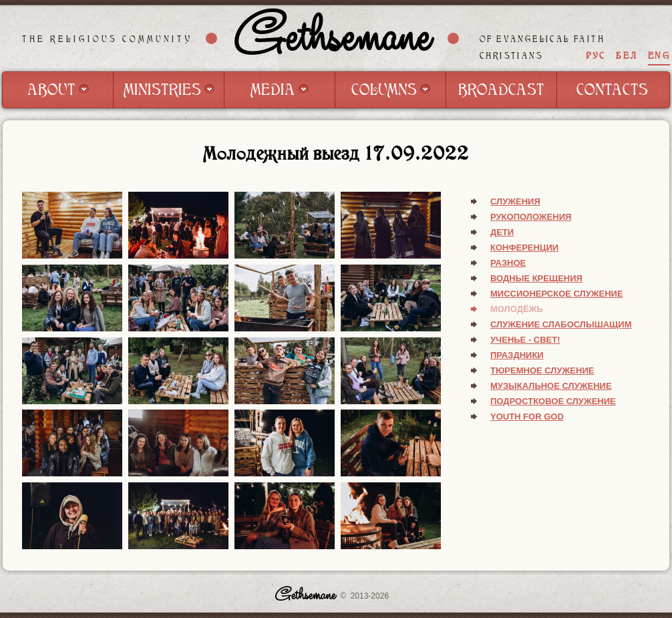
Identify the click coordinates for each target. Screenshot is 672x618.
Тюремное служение (542, 370)
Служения (515, 201)
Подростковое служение (553, 401)
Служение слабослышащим (561, 324)
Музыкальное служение (551, 386)
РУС (596, 56)
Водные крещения (536, 278)
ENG (659, 56)
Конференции (524, 248)
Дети (502, 232)
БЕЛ (627, 56)
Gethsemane (333, 38)
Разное (508, 263)
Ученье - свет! (525, 340)
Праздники (517, 355)
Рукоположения (531, 217)
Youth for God (527, 417)
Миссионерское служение (557, 294)
